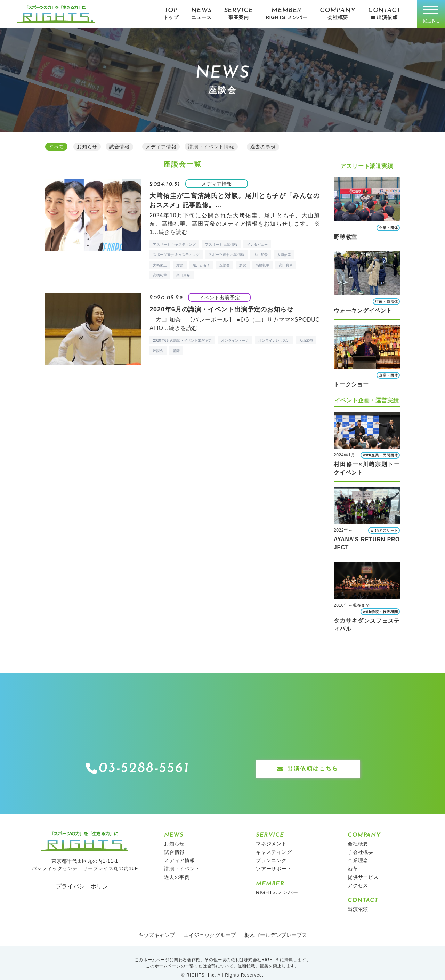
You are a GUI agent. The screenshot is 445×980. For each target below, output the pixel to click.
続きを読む (173, 231)
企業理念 (358, 852)
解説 (243, 264)
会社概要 (358, 835)
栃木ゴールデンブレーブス (273, 926)
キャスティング (274, 843)
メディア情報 (180, 852)
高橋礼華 (262, 264)
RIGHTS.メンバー (277, 884)
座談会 (225, 264)
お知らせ (174, 835)
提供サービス (363, 868)
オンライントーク (235, 339)
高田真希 (286, 264)
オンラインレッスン (274, 339)
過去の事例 (177, 868)
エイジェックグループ (210, 926)
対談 (180, 264)
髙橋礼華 (160, 274)
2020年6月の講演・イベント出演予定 (182, 339)
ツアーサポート (274, 860)
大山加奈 (261, 254)
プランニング (271, 852)
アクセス (358, 877)
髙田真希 (183, 274)
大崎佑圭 (284, 254)
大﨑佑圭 (160, 264)
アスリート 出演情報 (221, 244)
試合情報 (174, 843)
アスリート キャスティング (174, 244)
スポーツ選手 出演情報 (226, 254)
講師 (176, 350)
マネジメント (271, 835)
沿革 (353, 860)
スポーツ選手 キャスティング (176, 254)
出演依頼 (358, 900)
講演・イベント (182, 860)
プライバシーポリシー (85, 877)
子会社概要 (361, 843)
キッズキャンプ (160, 926)
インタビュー (257, 244)
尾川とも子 (201, 264)
